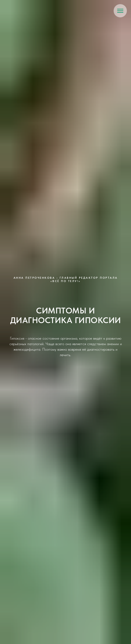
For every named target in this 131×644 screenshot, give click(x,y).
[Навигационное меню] (120, 11)
